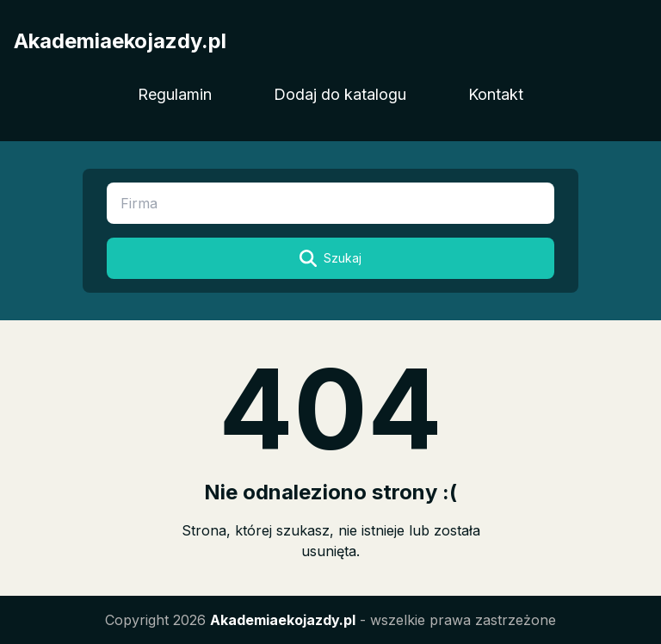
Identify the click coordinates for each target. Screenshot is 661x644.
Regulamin (175, 94)
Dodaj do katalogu (340, 94)
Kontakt (496, 94)
